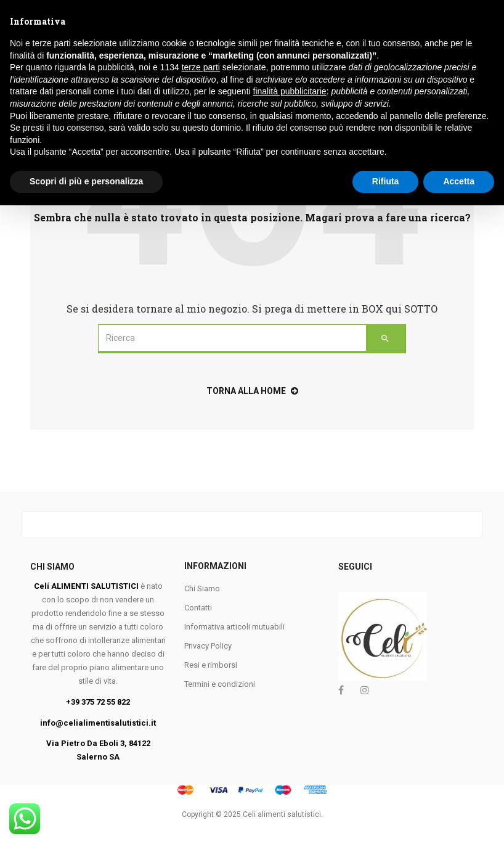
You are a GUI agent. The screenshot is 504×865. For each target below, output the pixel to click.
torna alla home (252, 391)
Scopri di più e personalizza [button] (86, 841)
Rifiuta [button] (386, 841)
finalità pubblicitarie (290, 752)
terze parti (201, 728)
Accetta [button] (459, 841)
